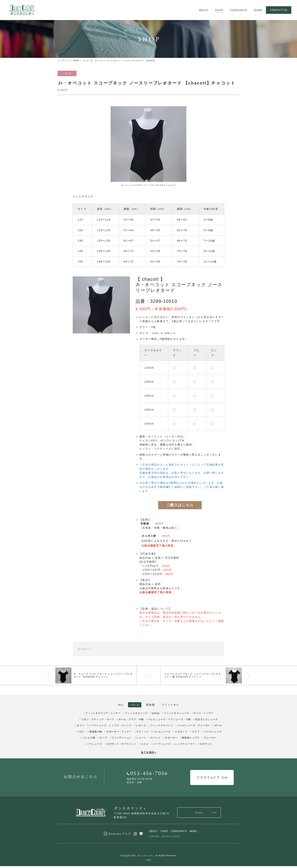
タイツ (81, 727)
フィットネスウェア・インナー (103, 715)
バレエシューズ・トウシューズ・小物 (169, 721)
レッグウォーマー (185, 746)
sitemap (154, 838)
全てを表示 (149, 754)
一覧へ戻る (148, 676)
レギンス (141, 727)
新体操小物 (96, 733)
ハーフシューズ (162, 746)
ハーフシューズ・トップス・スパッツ (110, 727)
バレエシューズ (162, 733)
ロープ (103, 740)
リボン (81, 733)
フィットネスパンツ (162, 727)
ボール (218, 727)
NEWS (193, 833)
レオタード (181, 733)
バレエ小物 (89, 740)
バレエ (133, 705)
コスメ (145, 746)
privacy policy (171, 838)
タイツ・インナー (203, 715)
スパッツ (155, 740)
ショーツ (141, 740)
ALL (115, 705)
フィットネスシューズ (176, 715)
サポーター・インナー (119, 733)
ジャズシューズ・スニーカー (194, 727)
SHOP (164, 833)
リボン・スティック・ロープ (98, 721)
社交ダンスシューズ (206, 721)
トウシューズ (95, 746)
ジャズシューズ (213, 733)
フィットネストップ (136, 715)
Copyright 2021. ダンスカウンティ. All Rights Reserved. (148, 858)
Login (149, 862)
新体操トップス (191, 740)
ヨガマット (206, 746)
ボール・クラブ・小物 (131, 721)
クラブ (196, 733)
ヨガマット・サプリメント (122, 746)
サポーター (171, 740)
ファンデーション (121, 740)
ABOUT (153, 833)
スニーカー (210, 740)
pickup (156, 715)
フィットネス (176, 705)
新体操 (152, 705)
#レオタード (84, 649)
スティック (142, 733)
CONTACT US (278, 10)
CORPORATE (179, 833)
